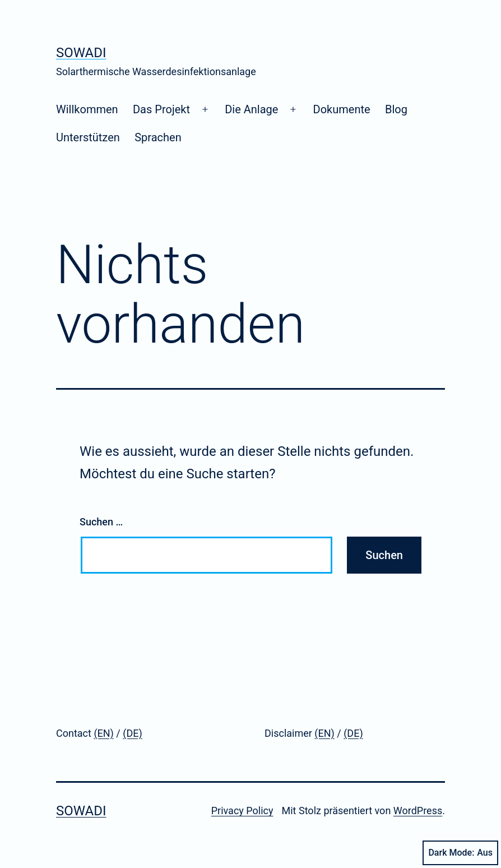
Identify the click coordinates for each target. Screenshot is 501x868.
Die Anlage (251, 109)
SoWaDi (81, 53)
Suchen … (101, 522)
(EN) (104, 733)
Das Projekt (161, 109)
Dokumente (342, 109)
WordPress (418, 811)
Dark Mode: (460, 853)
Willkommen (87, 109)
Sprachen (158, 137)
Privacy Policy (242, 811)
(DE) (132, 733)
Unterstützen (88, 137)
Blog (396, 109)
